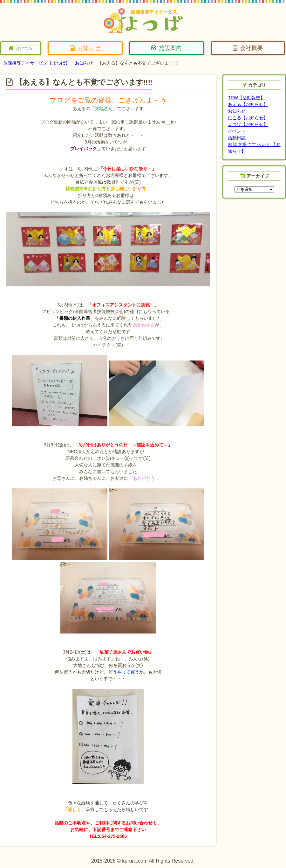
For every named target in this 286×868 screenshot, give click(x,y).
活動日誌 (237, 138)
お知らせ (85, 48)
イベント (237, 131)
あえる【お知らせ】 (248, 104)
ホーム (21, 48)
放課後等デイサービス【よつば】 (37, 63)
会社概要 (248, 48)
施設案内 (167, 48)
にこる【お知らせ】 (248, 118)
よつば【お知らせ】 (248, 124)
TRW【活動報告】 (246, 98)
